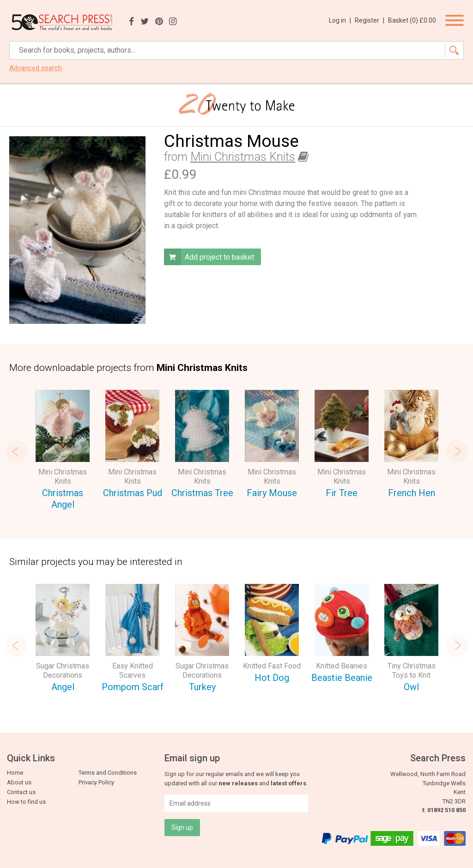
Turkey (202, 687)
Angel (63, 687)
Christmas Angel (63, 499)
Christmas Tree (202, 493)
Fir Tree (342, 493)
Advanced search (36, 68)
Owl (411, 687)
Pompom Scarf (133, 687)
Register (370, 20)
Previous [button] (16, 451)
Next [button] (457, 451)
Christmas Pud (133, 493)
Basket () (412, 20)
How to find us (26, 802)
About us (19, 782)
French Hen (412, 493)
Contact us (21, 792)
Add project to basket (209, 257)
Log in (340, 20)
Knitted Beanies (342, 666)
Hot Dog (272, 678)
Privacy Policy (96, 782)
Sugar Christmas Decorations (63, 671)
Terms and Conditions (108, 773)
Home (15, 773)
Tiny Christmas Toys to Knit (412, 671)
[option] (63, 451)
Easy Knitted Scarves (133, 671)
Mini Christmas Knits (243, 157)
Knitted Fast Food (272, 666)
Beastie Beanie (342, 678)
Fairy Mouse (272, 493)
